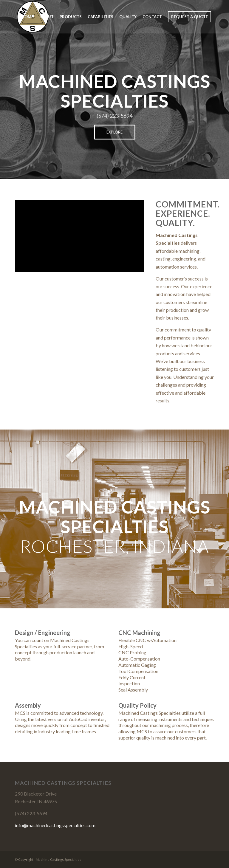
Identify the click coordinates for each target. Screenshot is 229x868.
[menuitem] (27, 17)
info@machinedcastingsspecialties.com (55, 825)
